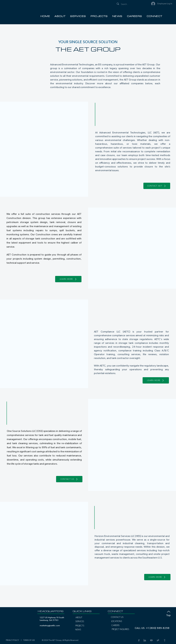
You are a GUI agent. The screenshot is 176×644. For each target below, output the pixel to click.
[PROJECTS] (80, 626)
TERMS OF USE (29, 640)
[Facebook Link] (139, 640)
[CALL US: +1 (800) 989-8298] (152, 628)
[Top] (167, 613)
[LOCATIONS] (117, 621)
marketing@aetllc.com (50, 626)
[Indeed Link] (164, 640)
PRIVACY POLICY (13, 640)
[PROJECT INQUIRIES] (121, 629)
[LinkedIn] (145, 640)
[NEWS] (78, 630)
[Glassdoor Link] (158, 640)
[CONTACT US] (69, 479)
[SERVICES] (80, 621)
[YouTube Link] (151, 640)
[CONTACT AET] (157, 186)
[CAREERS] (115, 625)
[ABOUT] (79, 618)
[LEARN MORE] (68, 279)
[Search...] (131, 4)
